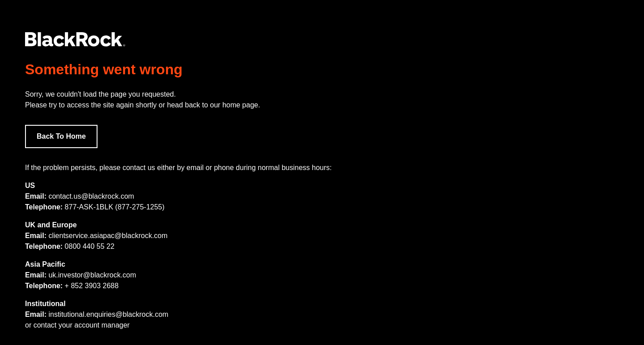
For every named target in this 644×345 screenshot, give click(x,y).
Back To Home (61, 136)
